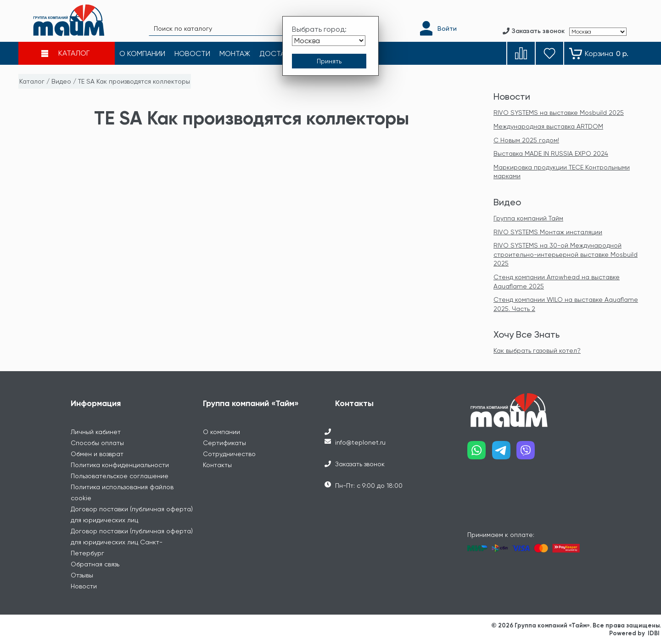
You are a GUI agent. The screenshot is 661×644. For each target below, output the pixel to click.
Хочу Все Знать (527, 334)
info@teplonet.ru (360, 442)
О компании (221, 432)
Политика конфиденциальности (120, 465)
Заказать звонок (360, 464)
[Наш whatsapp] (480, 454)
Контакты (217, 465)
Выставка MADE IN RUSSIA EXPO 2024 (551, 153)
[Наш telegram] (504, 454)
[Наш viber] (529, 454)
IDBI (654, 633)
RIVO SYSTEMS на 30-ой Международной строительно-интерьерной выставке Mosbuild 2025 (566, 254)
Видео (61, 81)
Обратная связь (95, 564)
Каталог (32, 81)
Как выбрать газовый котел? (537, 350)
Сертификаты (224, 443)
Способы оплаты (97, 443)
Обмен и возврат (97, 454)
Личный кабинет (96, 432)
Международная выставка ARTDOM (548, 126)
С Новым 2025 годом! (526, 140)
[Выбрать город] (329, 41)
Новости (512, 96)
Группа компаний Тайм (528, 218)
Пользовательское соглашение (120, 476)
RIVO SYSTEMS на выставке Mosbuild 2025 (559, 113)
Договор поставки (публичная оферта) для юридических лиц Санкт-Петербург (132, 542)
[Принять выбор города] (329, 61)
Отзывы (82, 575)
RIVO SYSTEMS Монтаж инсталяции (548, 232)
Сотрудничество (229, 454)
